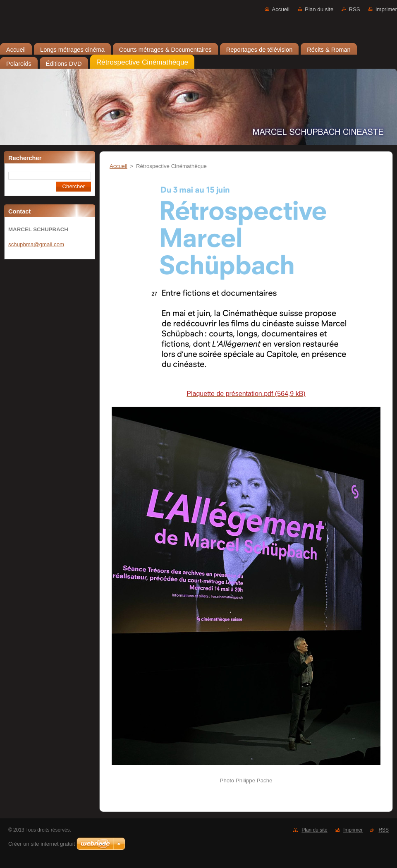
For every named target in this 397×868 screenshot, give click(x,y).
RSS (354, 9)
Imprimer (386, 9)
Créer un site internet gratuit (42, 844)
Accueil (281, 9)
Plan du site (319, 9)
